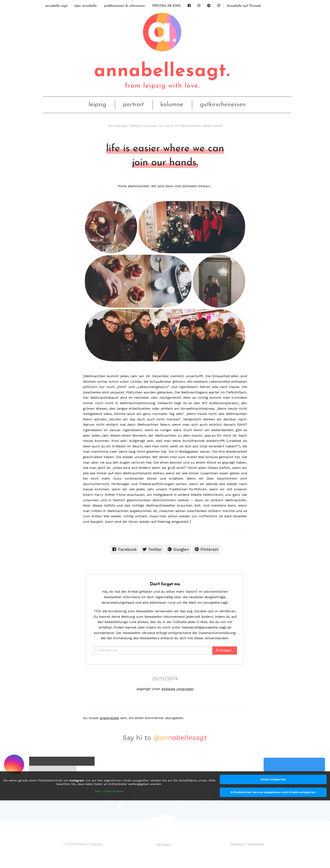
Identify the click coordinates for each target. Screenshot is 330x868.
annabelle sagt (56, 6)
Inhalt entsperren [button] (273, 779)
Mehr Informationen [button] (109, 791)
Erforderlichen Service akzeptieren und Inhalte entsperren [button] (273, 792)
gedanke (168, 689)
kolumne (172, 105)
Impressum (238, 844)
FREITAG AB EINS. (167, 6)
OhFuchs (97, 844)
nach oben (164, 844)
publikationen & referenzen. (125, 6)
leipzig (97, 105)
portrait (133, 105)
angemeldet (109, 718)
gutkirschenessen (223, 105)
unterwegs (185, 689)
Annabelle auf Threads (244, 6)
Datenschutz (256, 844)
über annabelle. (86, 6)
